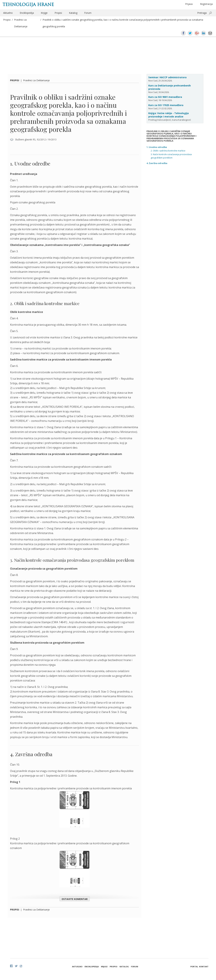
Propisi (58, 13)
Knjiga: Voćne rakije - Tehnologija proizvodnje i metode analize (169, 115)
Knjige (44, 13)
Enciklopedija (27, 13)
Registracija (206, 4)
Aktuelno (8, 13)
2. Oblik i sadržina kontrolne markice (168, 151)
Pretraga (202, 13)
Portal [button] (194, 967)
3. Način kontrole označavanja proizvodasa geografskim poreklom (171, 156)
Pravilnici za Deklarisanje (36, 80)
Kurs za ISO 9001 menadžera (165, 97)
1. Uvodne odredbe (157, 147)
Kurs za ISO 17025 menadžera (166, 105)
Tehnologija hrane (28, 5)
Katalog (73, 13)
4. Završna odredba (157, 163)
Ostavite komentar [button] (75, 899)
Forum (88, 13)
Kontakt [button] (204, 967)
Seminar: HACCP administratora (167, 77)
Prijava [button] (189, 4)
